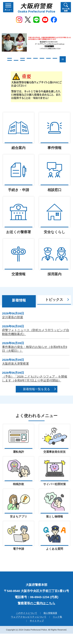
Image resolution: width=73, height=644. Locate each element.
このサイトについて (27, 613)
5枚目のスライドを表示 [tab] (35, 58)
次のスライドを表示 (70, 59)
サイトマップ (37, 621)
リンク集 (57, 617)
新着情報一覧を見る (37, 389)
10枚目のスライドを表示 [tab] (16, 60)
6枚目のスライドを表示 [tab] (42, 58)
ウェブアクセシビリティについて (29, 617)
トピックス (54, 300)
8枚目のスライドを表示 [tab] (55, 58)
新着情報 (19, 300)
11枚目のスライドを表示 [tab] (23, 60)
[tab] (19, 301)
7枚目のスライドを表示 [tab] (48, 58)
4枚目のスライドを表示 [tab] (29, 58)
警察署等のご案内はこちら (36, 603)
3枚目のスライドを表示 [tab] (23, 58)
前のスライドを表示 (3, 59)
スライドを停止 (63, 59)
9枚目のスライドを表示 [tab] (10, 60)
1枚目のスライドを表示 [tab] (10, 58)
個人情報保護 (50, 613)
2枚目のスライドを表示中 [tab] (16, 58)
